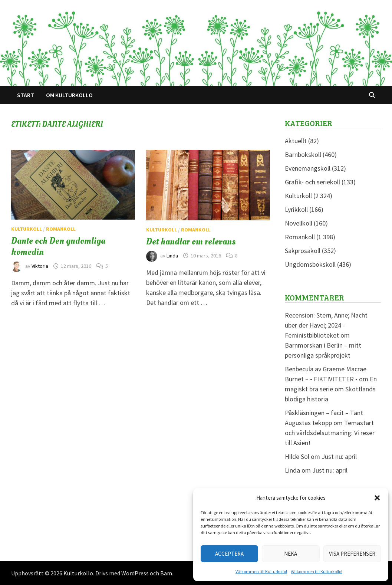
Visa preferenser (352, 554)
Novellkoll (299, 223)
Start (26, 95)
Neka (291, 554)
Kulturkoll (27, 229)
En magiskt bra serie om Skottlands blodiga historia (331, 389)
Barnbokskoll (303, 155)
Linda (172, 256)
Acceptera (229, 554)
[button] (377, 498)
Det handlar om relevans (191, 241)
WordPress (135, 573)
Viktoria (40, 266)
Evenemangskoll (308, 168)
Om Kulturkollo (69, 95)
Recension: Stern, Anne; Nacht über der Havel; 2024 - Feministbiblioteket (326, 325)
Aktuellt (296, 141)
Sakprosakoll (303, 251)
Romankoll (61, 229)
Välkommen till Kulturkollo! (261, 571)
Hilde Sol (297, 456)
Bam (166, 573)
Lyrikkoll (296, 209)
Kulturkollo (78, 573)
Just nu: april (339, 456)
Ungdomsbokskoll (310, 264)
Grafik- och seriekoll (312, 182)
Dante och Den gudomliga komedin (58, 246)
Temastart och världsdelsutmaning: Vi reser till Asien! (330, 433)
